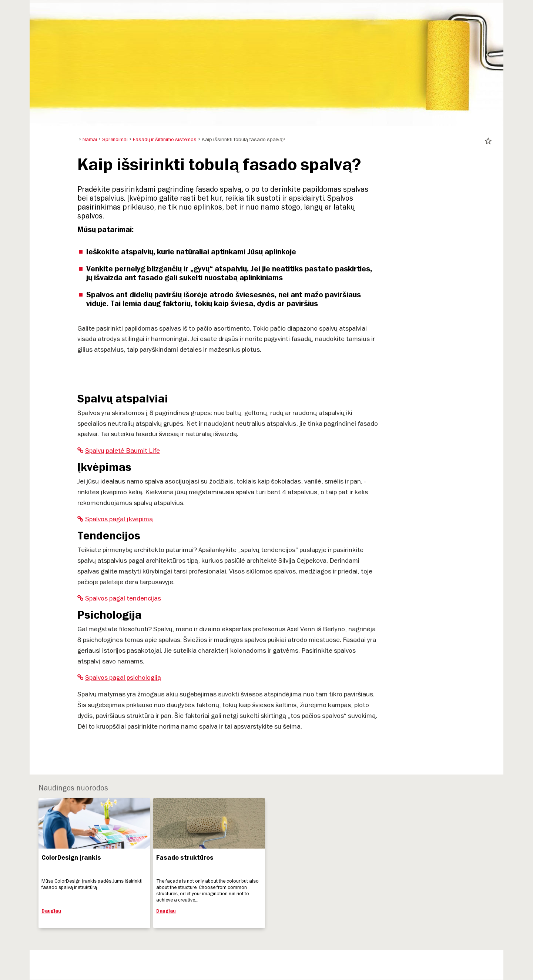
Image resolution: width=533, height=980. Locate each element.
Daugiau (51, 911)
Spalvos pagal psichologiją (119, 677)
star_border (488, 141)
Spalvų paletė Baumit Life (119, 450)
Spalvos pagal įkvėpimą (115, 519)
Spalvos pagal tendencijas (119, 598)
